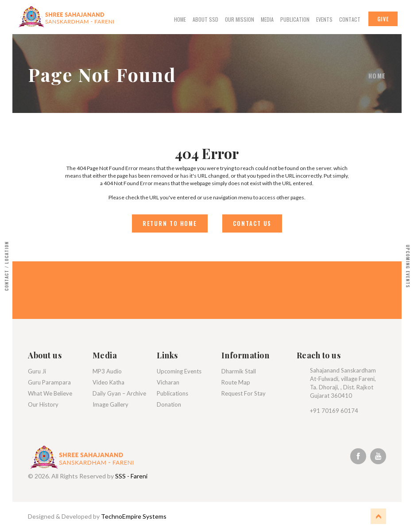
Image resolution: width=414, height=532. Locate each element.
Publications (172, 394)
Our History (43, 405)
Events (324, 19)
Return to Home (169, 224)
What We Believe (50, 394)
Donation (169, 405)
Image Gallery (110, 405)
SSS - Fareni (131, 477)
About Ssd (205, 19)
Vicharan (168, 383)
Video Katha (108, 383)
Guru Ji (37, 372)
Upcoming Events (179, 372)
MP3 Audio (107, 372)
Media (267, 19)
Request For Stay (244, 394)
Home (180, 19)
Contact (350, 19)
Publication (295, 19)
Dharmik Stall (239, 372)
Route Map (236, 383)
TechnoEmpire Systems (134, 517)
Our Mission (240, 19)
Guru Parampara (49, 383)
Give (383, 19)
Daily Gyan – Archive (119, 394)
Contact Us (253, 224)
